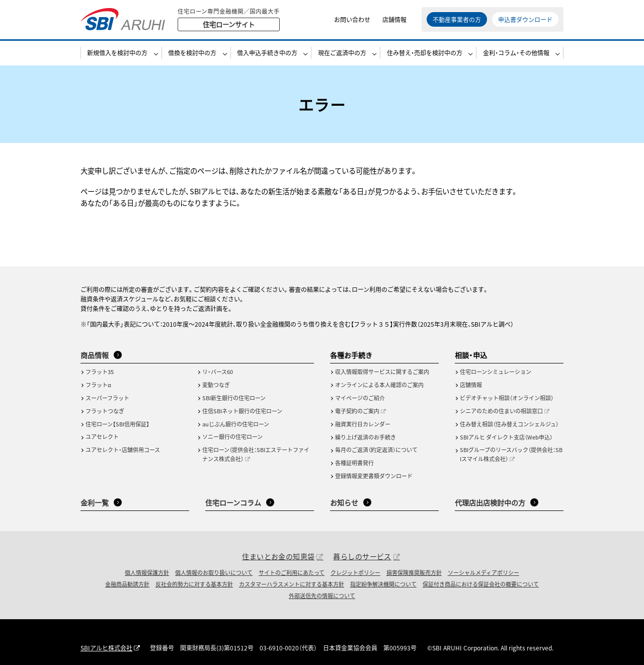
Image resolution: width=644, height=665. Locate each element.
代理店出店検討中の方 (490, 502)
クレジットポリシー (355, 572)
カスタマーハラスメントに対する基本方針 (292, 584)
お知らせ (344, 502)
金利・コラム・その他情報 (516, 54)
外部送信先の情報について (322, 596)
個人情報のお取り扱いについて (214, 572)
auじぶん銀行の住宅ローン (236, 424)
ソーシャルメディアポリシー (484, 572)
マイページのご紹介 (360, 398)
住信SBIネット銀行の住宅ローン (242, 411)
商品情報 (95, 355)
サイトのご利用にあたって (292, 572)
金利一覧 (95, 502)
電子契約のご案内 (357, 411)
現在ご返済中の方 (342, 54)
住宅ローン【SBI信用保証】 (117, 424)
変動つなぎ (216, 385)
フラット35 (100, 372)
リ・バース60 (218, 372)
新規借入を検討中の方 (117, 54)
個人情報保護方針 (147, 572)
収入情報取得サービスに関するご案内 (382, 372)
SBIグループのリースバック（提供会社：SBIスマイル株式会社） (511, 454)
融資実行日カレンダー (363, 424)
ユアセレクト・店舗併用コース (123, 450)
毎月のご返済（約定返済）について (376, 450)
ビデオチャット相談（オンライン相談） (507, 398)
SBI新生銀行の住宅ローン (234, 398)
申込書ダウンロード (525, 20)
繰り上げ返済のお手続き (366, 437)
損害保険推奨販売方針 (414, 572)
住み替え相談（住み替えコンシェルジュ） (509, 424)
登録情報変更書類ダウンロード (374, 476)
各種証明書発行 (354, 463)
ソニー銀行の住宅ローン (232, 436)
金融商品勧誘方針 (127, 584)
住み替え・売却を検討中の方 (425, 54)
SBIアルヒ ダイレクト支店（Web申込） (506, 437)
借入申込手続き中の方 (267, 54)
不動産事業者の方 (457, 20)
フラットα (98, 385)
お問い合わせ (352, 20)
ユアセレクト (102, 436)
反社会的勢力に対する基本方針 (194, 584)
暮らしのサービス (362, 556)
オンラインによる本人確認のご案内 (379, 385)
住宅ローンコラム (233, 502)
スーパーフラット (107, 398)
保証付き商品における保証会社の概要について (481, 584)
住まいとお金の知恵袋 (278, 556)
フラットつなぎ (105, 411)
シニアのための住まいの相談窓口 (501, 411)
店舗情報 (394, 20)
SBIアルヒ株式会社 (106, 648)
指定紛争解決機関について (383, 584)
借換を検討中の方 (192, 54)
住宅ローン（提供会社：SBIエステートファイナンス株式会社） (256, 454)
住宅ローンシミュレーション (496, 372)
